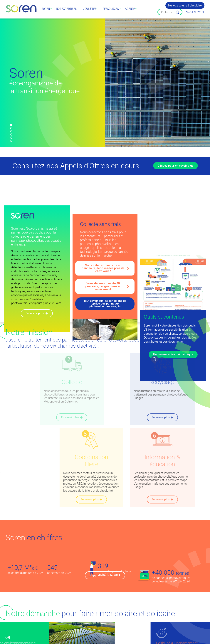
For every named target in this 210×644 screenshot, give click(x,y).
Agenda (130, 9)
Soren (46, 9)
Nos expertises (66, 9)
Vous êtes (90, 9)
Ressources (111, 9)
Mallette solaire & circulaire (185, 5)
